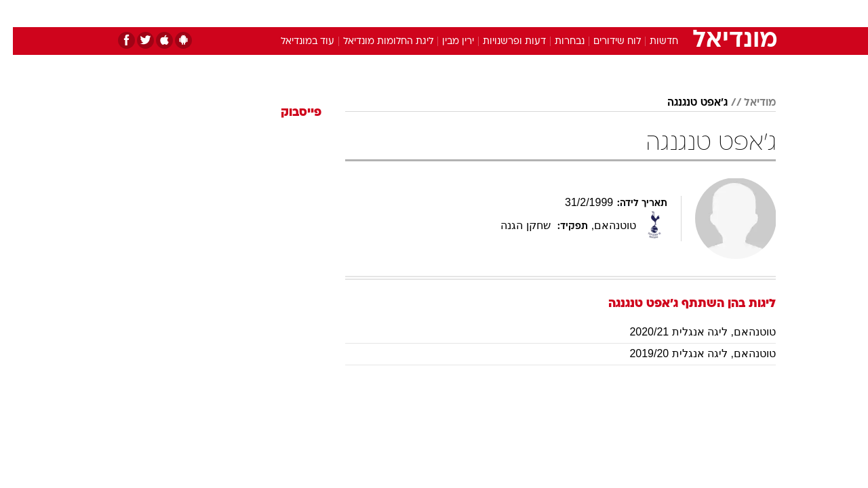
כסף (504, 13)
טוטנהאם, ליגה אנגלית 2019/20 (690, 353)
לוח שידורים (604, 42)
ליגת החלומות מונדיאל (375, 42)
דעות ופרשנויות (501, 42)
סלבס (541, 13)
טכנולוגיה (329, 13)
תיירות (380, 13)
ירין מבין (445, 42)
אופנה (279, 13)
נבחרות (557, 42)
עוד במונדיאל (295, 42)
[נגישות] (19, 14)
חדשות (674, 13)
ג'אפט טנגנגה (685, 103)
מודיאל (747, 103)
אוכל (468, 13)
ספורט (628, 13)
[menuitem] (666, 14)
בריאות (426, 13)
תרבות (584, 13)
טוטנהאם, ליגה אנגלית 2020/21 (690, 332)
